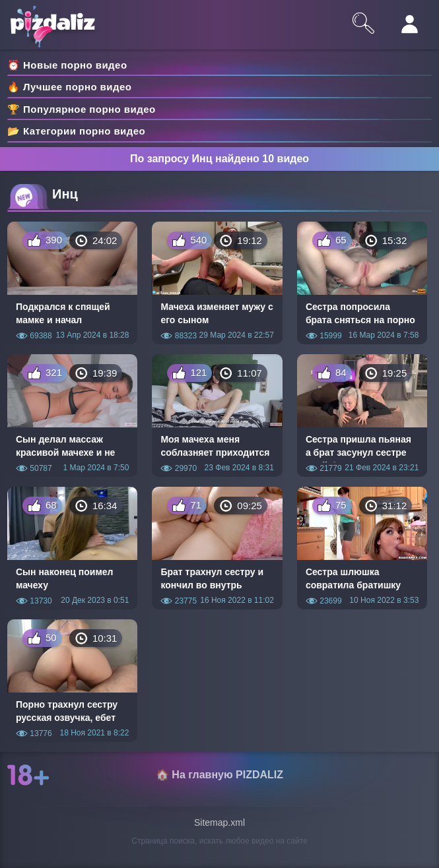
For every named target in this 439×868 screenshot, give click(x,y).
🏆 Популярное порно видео (82, 109)
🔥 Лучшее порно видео (69, 87)
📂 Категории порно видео (76, 131)
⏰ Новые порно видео (67, 65)
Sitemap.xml (219, 822)
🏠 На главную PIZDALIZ (219, 775)
